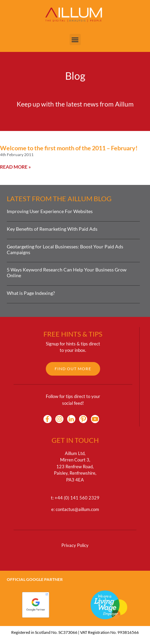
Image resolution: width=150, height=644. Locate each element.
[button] (75, 40)
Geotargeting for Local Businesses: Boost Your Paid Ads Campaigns (65, 249)
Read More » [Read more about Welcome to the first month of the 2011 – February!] (15, 167)
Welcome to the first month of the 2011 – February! (69, 148)
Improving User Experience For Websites (50, 211)
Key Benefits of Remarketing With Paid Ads (52, 229)
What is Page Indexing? (31, 293)
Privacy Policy (75, 545)
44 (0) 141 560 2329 (78, 498)
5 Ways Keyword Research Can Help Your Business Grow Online (67, 272)
